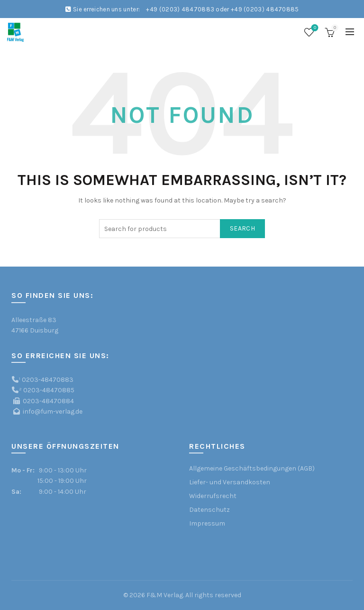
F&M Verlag (165, 595)
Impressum (207, 523)
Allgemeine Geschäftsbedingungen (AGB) (252, 468)
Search (242, 228)
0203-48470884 (48, 401)
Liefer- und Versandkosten (230, 482)
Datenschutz (209, 510)
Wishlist (314, 28)
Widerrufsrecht (213, 496)
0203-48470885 (49, 390)
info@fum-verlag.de (53, 411)
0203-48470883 (48, 380)
